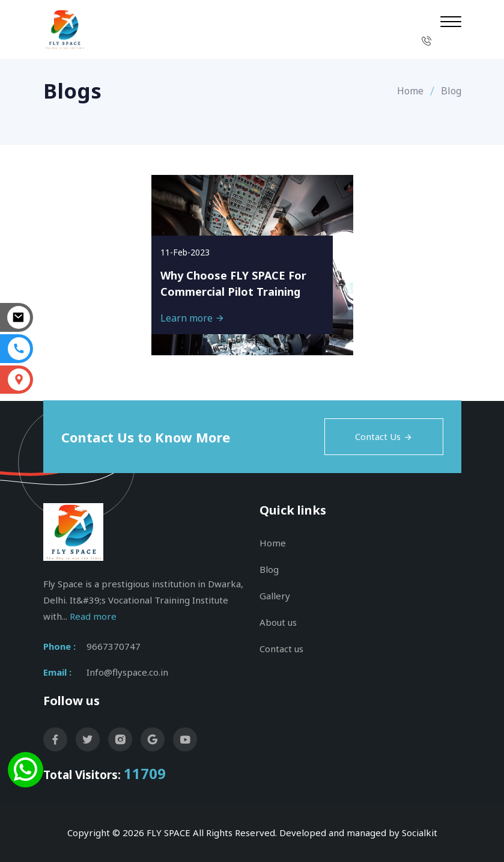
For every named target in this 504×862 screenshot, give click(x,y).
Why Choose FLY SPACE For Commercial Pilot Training (233, 283)
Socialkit (420, 833)
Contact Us (384, 436)
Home (410, 91)
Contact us (281, 649)
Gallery (275, 596)
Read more (93, 616)
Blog (269, 569)
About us (278, 622)
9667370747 (114, 646)
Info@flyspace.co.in (127, 672)
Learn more (193, 318)
